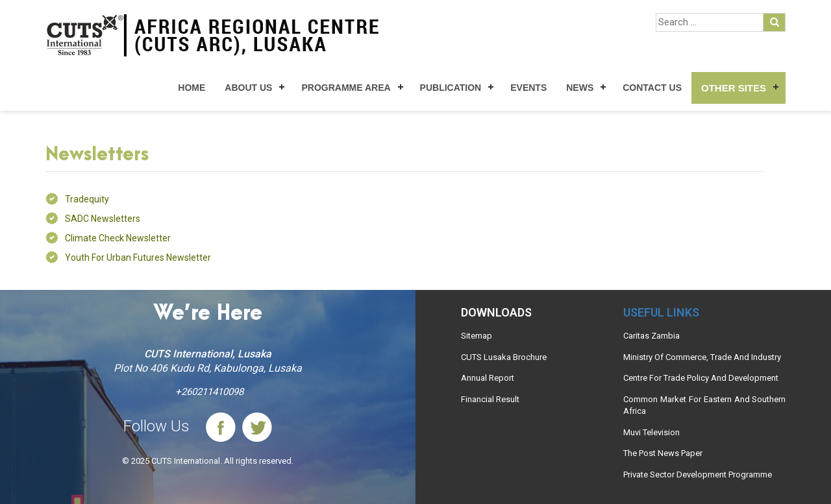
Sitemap (477, 336)
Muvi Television (651, 432)
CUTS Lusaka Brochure (504, 357)
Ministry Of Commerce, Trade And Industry (702, 357)
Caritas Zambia (651, 336)
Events (528, 88)
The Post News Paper (663, 453)
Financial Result (490, 399)
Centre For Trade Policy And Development (701, 378)
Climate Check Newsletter (118, 238)
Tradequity (87, 199)
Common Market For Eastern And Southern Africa (704, 405)
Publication (451, 88)
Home (192, 88)
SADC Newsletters (103, 219)
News (580, 88)
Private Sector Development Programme (698, 474)
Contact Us (652, 88)
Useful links (661, 312)
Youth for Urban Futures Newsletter (138, 258)
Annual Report (488, 378)
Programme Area (346, 88)
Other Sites (734, 88)
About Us (248, 88)
